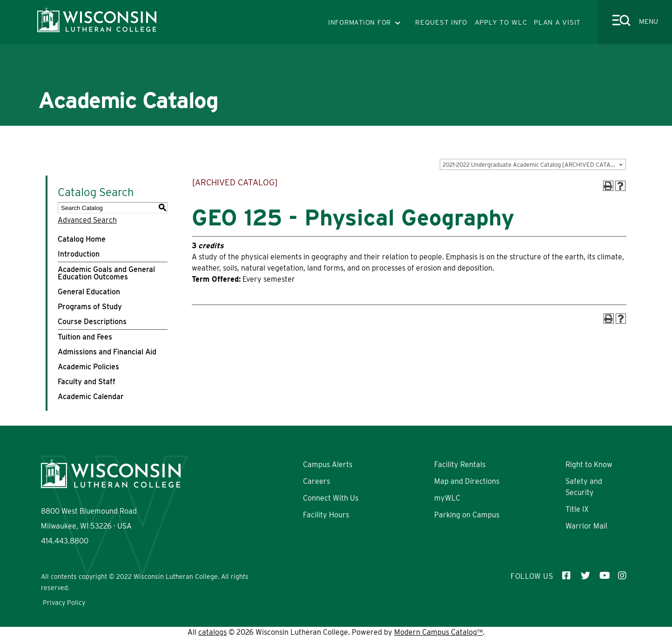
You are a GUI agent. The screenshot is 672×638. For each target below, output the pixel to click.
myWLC (447, 498)
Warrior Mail (586, 526)
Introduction (79, 254)
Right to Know (589, 465)
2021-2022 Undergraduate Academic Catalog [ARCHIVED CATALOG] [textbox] (534, 165)
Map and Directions (467, 481)
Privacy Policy (64, 603)
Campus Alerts (328, 465)
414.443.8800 (65, 541)
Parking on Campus (467, 515)
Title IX (577, 509)
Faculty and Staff (87, 382)
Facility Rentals (460, 465)
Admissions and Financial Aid (107, 352)
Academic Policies (88, 367)
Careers (316, 481)
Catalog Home (82, 239)
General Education (89, 292)
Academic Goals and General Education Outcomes (106, 273)
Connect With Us (331, 498)
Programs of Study (90, 307)
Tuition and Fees (85, 337)
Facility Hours (326, 515)
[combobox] (533, 164)
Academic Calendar (91, 397)
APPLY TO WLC (501, 22)
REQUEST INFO (441, 22)
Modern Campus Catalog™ (438, 632)
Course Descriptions (92, 322)
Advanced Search (87, 220)
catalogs (212, 632)
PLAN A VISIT (557, 22)
